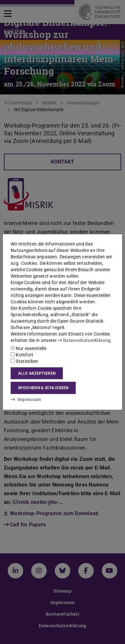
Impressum (26, 399)
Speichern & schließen (43, 388)
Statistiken (24, 361)
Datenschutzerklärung (84, 340)
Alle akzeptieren (37, 373)
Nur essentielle (29, 348)
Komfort (22, 355)
